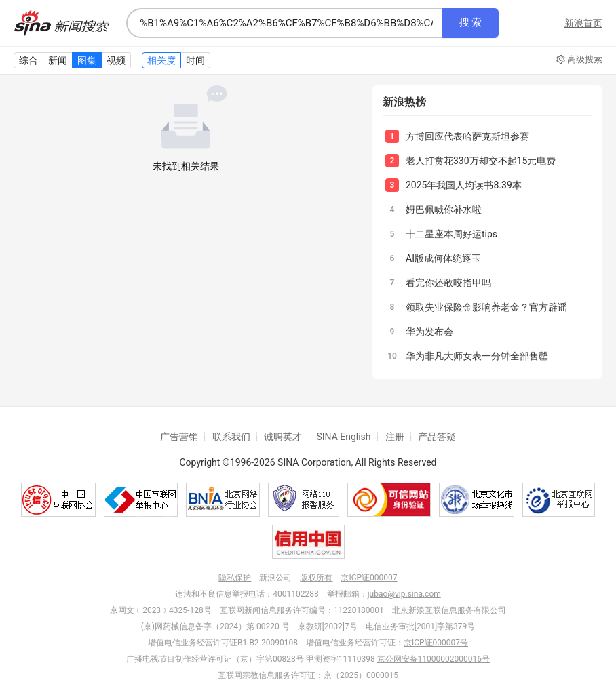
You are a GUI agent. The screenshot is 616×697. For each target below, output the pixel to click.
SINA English (343, 437)
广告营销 (179, 437)
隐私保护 (235, 578)
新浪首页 (583, 23)
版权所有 (316, 578)
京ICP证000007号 (436, 643)
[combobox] (284, 23)
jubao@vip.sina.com (404, 594)
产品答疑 (437, 437)
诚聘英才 (283, 437)
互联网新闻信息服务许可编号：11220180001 (302, 610)
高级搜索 (579, 60)
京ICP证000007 (369, 578)
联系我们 (231, 437)
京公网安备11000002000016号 (434, 659)
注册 (395, 437)
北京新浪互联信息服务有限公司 (449, 610)
